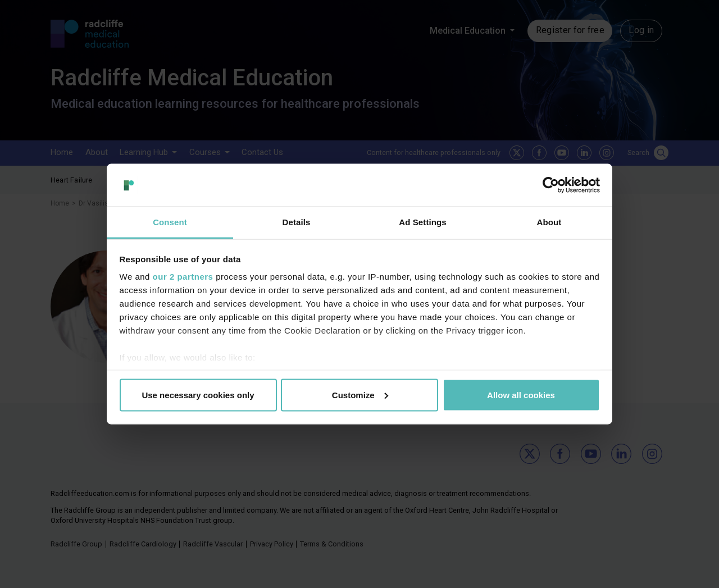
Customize (360, 395)
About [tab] (549, 222)
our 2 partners (183, 277)
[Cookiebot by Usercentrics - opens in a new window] (551, 185)
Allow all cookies (521, 395)
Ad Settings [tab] (422, 222)
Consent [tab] (170, 222)
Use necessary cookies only (198, 395)
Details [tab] (297, 222)
